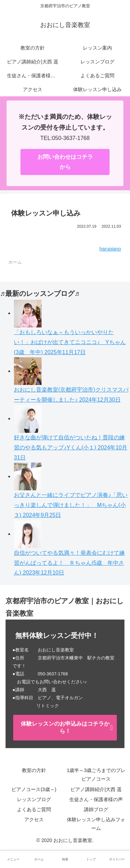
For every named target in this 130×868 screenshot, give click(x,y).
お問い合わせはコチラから (65, 162)
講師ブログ (96, 809)
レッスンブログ (34, 799)
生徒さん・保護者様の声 (96, 799)
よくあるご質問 (34, 809)
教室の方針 (34, 770)
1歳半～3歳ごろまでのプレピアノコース (96, 775)
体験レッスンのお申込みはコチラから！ (65, 727)
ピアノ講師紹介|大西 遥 (96, 789)
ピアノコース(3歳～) (34, 789)
